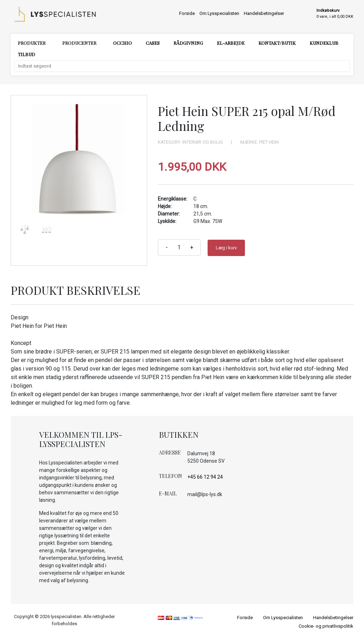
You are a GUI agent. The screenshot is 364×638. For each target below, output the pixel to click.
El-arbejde (231, 43)
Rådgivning (188, 43)
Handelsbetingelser (264, 13)
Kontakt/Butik (277, 43)
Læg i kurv (226, 248)
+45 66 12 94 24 (205, 477)
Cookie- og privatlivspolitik (326, 626)
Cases (153, 43)
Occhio (122, 43)
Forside (187, 13)
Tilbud (26, 54)
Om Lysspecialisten (219, 13)
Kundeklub (324, 43)
